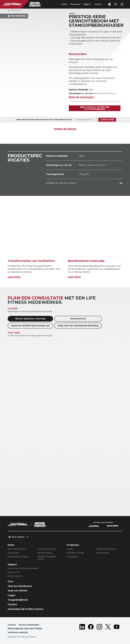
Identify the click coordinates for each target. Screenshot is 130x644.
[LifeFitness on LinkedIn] (82, 629)
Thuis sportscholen (46, 549)
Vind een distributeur (20, 586)
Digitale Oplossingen (106, 549)
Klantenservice (78, 319)
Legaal (11, 595)
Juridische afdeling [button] (18, 632)
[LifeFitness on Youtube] (117, 629)
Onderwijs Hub (15, 576)
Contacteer (107, 120)
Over (10, 581)
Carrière (12, 605)
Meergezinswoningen (18, 557)
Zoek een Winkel (17, 591)
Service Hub (14, 572)
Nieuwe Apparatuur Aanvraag (30, 319)
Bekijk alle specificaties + (82, 97)
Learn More (14, 277)
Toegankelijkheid (18, 600)
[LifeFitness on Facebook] (91, 629)
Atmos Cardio (103, 553)
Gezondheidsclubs (17, 549)
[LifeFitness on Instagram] (99, 629)
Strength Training (75, 553)
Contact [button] (12, 625)
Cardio (70, 549)
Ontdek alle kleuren (65, 129)
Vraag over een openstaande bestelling (78, 326)
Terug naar (14, 10)
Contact (98, 4)
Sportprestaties (45, 553)
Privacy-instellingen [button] (29, 625)
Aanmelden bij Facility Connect (25, 609)
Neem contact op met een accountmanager (95, 108)
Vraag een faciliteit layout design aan (30, 326)
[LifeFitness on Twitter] (108, 629)
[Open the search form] (116, 4)
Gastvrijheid (13, 553)
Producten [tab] (75, 4)
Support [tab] (87, 4)
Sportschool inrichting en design (23, 568)
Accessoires (72, 557)
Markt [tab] (64, 4)
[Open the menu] (122, 4)
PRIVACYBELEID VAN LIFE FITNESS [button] (25, 629)
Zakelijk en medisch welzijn (47, 558)
